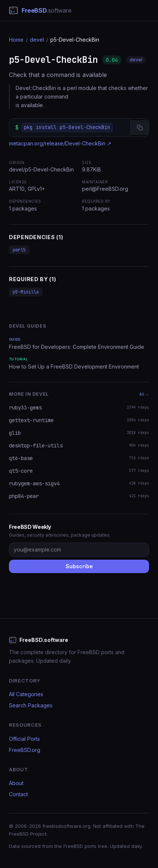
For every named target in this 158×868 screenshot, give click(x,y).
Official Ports (24, 739)
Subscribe (79, 566)
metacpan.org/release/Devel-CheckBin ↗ (60, 143)
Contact (18, 794)
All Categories (26, 694)
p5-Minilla (26, 292)
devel (37, 40)
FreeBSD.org (25, 750)
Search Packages (31, 705)
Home (16, 40)
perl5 (19, 250)
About (16, 783)
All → (144, 394)
